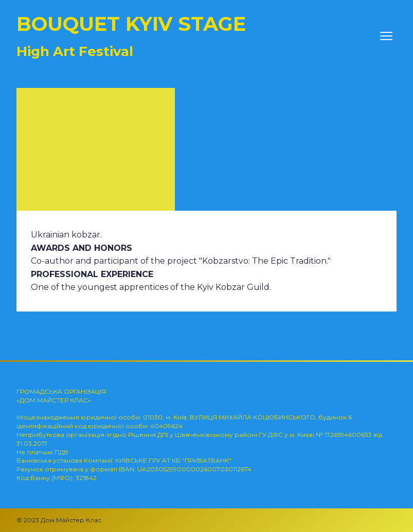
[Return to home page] (131, 36)
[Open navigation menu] (386, 36)
